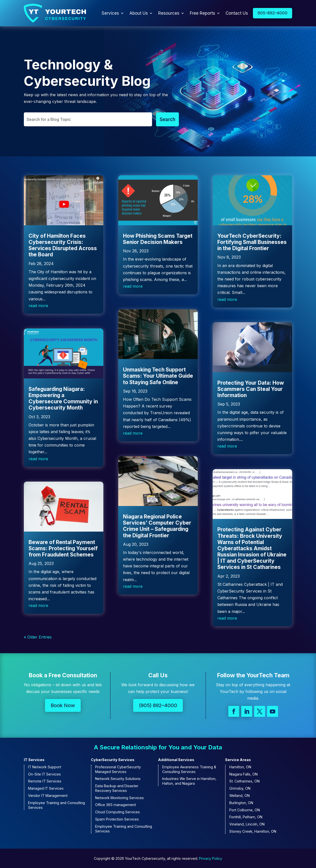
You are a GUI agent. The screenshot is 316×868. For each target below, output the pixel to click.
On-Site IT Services (44, 774)
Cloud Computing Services (118, 812)
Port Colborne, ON (245, 810)
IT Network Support (45, 767)
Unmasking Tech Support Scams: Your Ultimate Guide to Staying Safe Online (158, 376)
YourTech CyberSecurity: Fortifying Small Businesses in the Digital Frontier (252, 242)
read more (38, 306)
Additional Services (176, 760)
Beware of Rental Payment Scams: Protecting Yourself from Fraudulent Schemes (63, 548)
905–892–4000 (273, 13)
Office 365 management (116, 805)
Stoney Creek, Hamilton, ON (253, 831)
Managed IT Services (46, 788)
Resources (169, 13)
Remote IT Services (45, 781)
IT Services (34, 760)
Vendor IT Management (48, 796)
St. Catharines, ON (244, 781)
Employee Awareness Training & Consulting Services (189, 769)
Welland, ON (239, 796)
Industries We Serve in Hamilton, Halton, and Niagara (189, 781)
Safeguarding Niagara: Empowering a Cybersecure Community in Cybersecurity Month (63, 398)
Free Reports (202, 13)
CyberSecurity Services (113, 760)
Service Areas (238, 760)
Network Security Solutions (118, 779)
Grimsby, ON (240, 788)
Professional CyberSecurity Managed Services (118, 769)
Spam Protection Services (117, 819)
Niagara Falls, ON (243, 774)
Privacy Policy (211, 858)
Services (110, 13)
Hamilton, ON (240, 767)
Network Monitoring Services (119, 798)
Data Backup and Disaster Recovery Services (117, 788)
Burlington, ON (241, 803)
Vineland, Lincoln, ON (247, 824)
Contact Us (237, 13)
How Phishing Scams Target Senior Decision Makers (158, 239)
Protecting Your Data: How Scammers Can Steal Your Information (251, 389)
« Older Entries (38, 637)
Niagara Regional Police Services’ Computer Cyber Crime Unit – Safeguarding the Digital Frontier (157, 526)
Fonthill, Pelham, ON (246, 817)
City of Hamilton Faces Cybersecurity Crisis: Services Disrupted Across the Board (63, 245)
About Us (139, 13)
